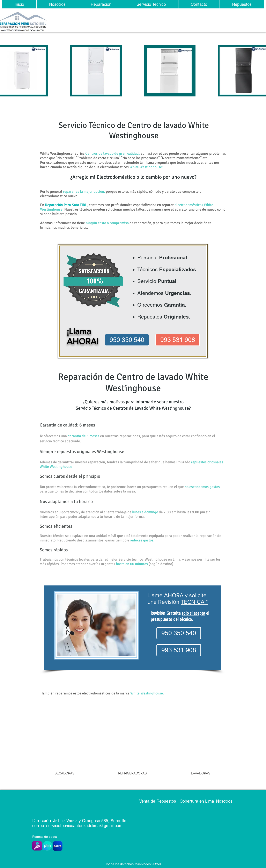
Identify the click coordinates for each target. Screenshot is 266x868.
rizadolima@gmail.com (102, 826)
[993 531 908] (178, 340)
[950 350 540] (127, 340)
